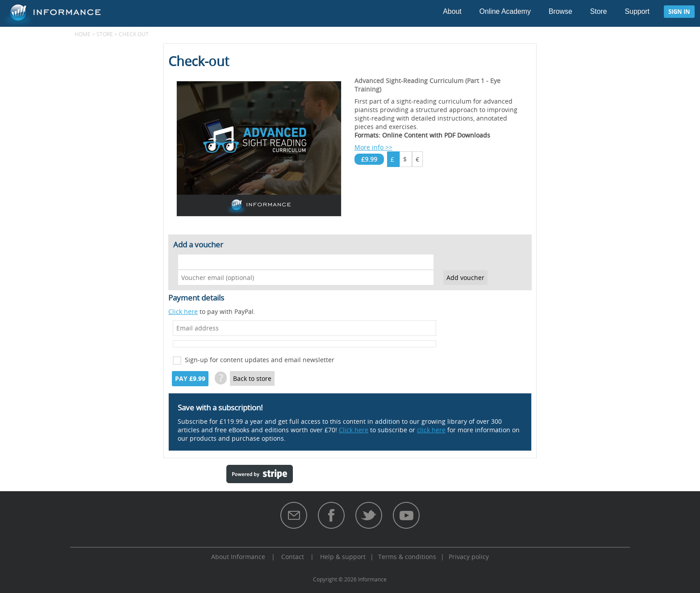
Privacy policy (469, 557)
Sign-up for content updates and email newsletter (260, 360)
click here (431, 430)
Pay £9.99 (190, 379)
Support (637, 11)
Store (599, 11)
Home (83, 34)
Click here (183, 311)
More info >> (373, 147)
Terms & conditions (407, 557)
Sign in (679, 12)
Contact (293, 557)
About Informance (238, 557)
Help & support (343, 557)
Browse (560, 11)
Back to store (252, 378)
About (452, 11)
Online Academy (505, 11)
